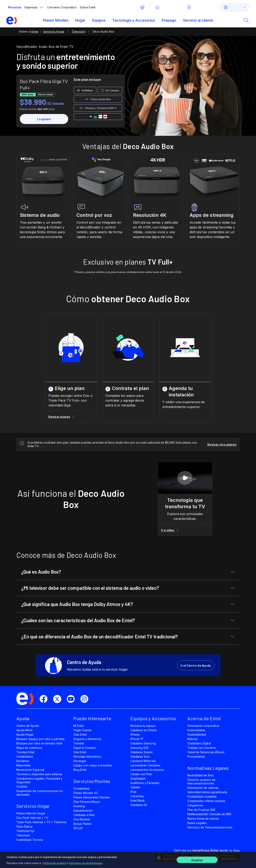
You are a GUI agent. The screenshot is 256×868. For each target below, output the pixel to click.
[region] (128, 859)
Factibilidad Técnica (30, 840)
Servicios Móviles (92, 781)
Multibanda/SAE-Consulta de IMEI (209, 814)
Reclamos (23, 761)
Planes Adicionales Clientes (92, 797)
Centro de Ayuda (28, 726)
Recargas (80, 761)
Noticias (193, 739)
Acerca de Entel (204, 718)
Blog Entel (80, 770)
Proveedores (196, 756)
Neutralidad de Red (200, 775)
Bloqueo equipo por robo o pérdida (40, 739)
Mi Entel (78, 726)
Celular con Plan (141, 774)
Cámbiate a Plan (84, 815)
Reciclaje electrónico (87, 756)
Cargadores (195, 805)
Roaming (79, 806)
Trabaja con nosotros (202, 748)
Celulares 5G (139, 805)
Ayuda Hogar (25, 734)
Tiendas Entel (25, 752)
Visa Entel (80, 752)
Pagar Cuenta (82, 730)
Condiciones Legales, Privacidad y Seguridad (39, 780)
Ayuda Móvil (24, 730)
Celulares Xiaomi (141, 752)
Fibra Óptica (24, 826)
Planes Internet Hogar (31, 813)
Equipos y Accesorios (153, 718)
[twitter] (59, 699)
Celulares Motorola (143, 761)
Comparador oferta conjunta (206, 801)
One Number (82, 819)
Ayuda (23, 718)
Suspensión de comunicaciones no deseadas (40, 793)
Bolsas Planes (82, 824)
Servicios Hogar (33, 806)
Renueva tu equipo (143, 726)
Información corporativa (203, 726)
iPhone (135, 734)
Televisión (23, 835)
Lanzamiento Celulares (145, 765)
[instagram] (86, 699)
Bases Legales (197, 823)
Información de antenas (203, 788)
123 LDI (78, 828)
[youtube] (72, 699)
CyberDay (137, 796)
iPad (133, 792)
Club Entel (80, 734)
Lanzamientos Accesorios (147, 770)
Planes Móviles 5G (86, 793)
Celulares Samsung (143, 743)
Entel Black (138, 800)
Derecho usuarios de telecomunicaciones (201, 781)
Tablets (135, 787)
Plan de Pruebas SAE (201, 810)
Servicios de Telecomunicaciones (210, 827)
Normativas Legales (208, 768)
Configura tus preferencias (85, 862)
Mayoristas (23, 765)
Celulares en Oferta (143, 730)
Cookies (22, 786)
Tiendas (79, 743)
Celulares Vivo (140, 756)
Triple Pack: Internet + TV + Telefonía (41, 822)
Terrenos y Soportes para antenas (39, 774)
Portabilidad (81, 788)
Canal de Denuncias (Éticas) (206, 752)
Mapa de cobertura (29, 748)
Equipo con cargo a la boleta (93, 765)
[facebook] (45, 699)
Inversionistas (196, 730)
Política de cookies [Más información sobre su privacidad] (54, 862)
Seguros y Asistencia (87, 739)
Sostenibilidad (197, 734)
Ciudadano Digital (199, 743)
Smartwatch (138, 778)
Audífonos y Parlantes (145, 783)
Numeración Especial (30, 770)
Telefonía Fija (25, 831)
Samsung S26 (139, 748)
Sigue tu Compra (84, 748)
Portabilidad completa (202, 796)
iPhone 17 (137, 739)
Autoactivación (83, 810)
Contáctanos (25, 756)
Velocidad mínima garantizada (207, 792)
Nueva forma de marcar (203, 818)
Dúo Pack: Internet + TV (32, 818)
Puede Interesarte (92, 718)
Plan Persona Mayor (87, 802)
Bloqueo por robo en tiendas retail (39, 743)
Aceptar (197, 859)
